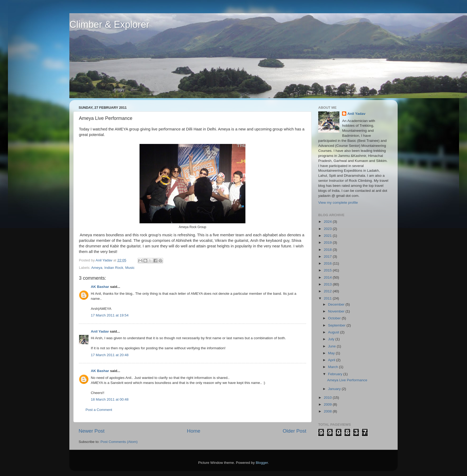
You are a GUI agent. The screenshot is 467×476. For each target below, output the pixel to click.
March (333, 367)
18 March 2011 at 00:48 (110, 399)
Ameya (97, 268)
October (335, 318)
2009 (328, 404)
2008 (328, 411)
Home (194, 431)
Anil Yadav (100, 331)
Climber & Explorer (109, 24)
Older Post (295, 431)
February (336, 374)
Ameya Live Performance (347, 380)
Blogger (262, 463)
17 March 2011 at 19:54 (110, 315)
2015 (328, 270)
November (337, 311)
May (332, 353)
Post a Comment (99, 410)
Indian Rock (114, 268)
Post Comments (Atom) (119, 442)
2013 (328, 284)
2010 (328, 398)
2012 (328, 291)
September (337, 325)
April (332, 360)
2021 (328, 236)
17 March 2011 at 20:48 (110, 355)
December (337, 304)
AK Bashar (100, 287)
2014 (328, 277)
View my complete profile (338, 203)
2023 (328, 229)
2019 (328, 242)
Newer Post (92, 431)
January (335, 389)
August (334, 332)
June (332, 346)
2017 (328, 257)
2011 (328, 298)
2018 (328, 250)
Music (130, 268)
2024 (328, 222)
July (332, 339)
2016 (328, 263)
